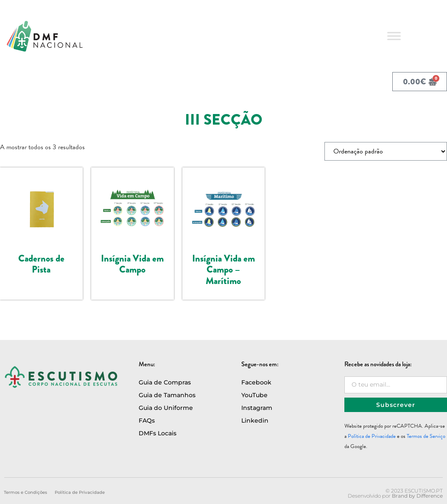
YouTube (254, 395)
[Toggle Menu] (394, 36)
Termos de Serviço (426, 436)
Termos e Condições (25, 492)
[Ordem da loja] (386, 151)
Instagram (257, 408)
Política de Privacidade (372, 436)
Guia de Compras (165, 382)
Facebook (256, 382)
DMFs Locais (158, 433)
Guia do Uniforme (166, 408)
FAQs (147, 420)
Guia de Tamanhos (167, 395)
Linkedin (255, 420)
